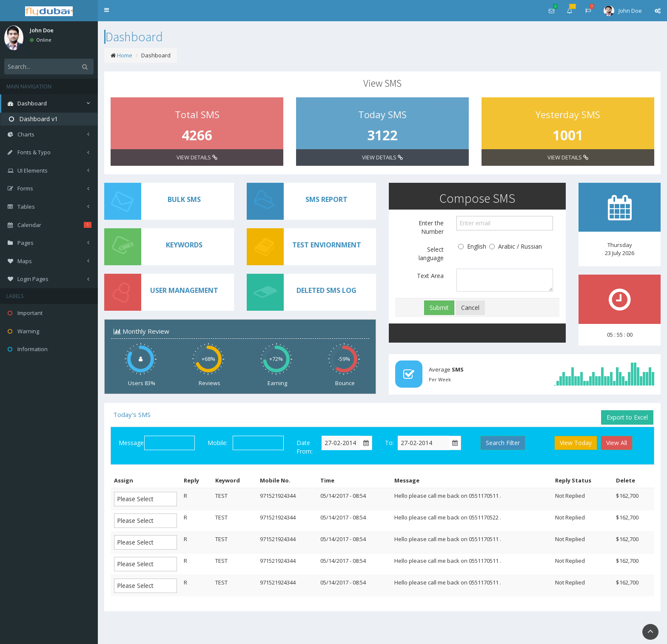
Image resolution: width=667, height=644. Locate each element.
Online (41, 40)
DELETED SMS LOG (326, 290)
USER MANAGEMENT (184, 290)
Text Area (430, 276)
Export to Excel (627, 417)
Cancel (470, 308)
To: (389, 443)
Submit (439, 308)
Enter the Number (431, 227)
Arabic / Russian (516, 247)
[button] (107, 10)
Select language (431, 254)
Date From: (305, 447)
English (472, 247)
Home (125, 55)
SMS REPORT (326, 199)
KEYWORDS (184, 245)
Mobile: (218, 443)
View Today (576, 443)
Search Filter (503, 443)
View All (617, 443)
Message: (131, 443)
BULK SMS (184, 199)
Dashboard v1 (33, 119)
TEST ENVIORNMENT (327, 245)
